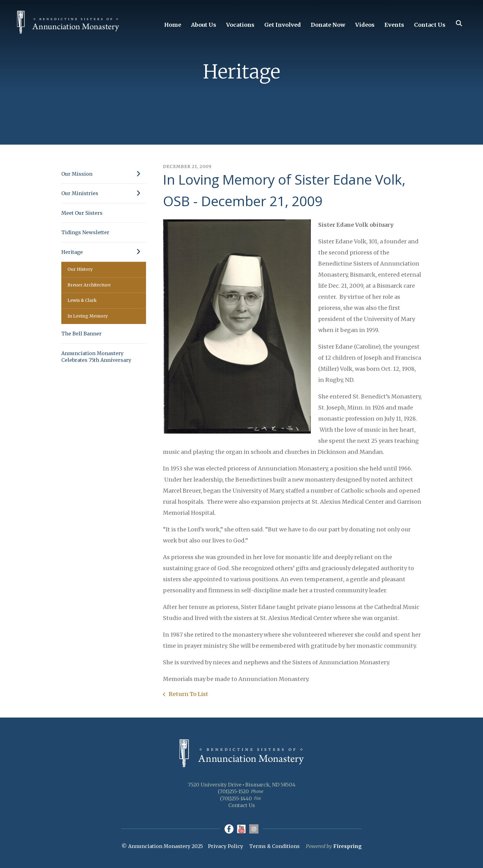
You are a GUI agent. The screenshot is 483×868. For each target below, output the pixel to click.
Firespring (347, 846)
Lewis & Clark (82, 300)
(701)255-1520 (233, 791)
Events (394, 25)
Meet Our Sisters (82, 213)
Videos (365, 25)
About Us (204, 25)
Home (173, 25)
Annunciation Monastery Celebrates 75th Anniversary (96, 357)
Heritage (104, 252)
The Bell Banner (81, 334)
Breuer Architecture (89, 285)
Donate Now (328, 25)
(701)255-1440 (236, 798)
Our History (80, 269)
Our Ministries (104, 193)
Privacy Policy (225, 846)
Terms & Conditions (274, 846)
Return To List (188, 694)
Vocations (240, 25)
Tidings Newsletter (85, 232)
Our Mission (104, 174)
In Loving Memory (88, 316)
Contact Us (430, 25)
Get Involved (283, 25)
